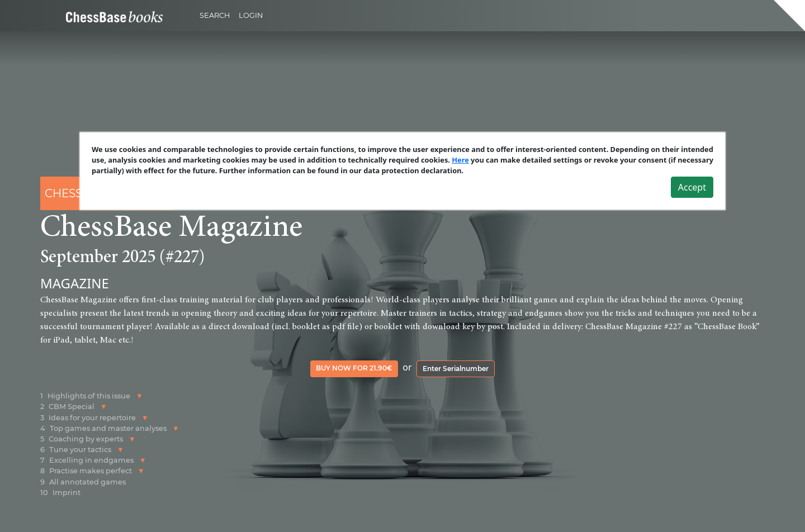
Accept (692, 187)
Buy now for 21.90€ (354, 368)
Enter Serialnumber (456, 369)
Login (251, 15)
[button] (139, 396)
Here (460, 160)
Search (215, 15)
